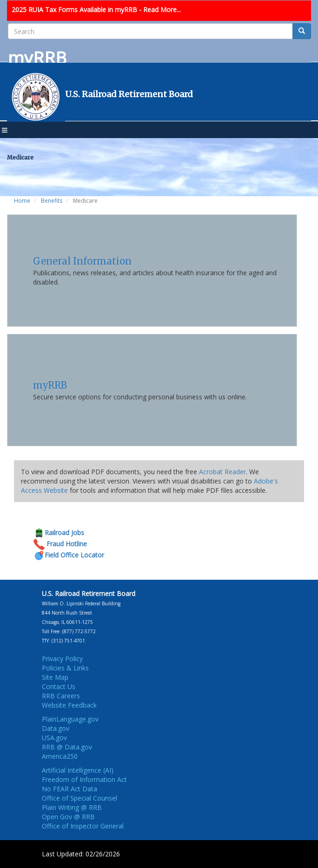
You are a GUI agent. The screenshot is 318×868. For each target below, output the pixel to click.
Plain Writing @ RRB (72, 807)
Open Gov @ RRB (68, 817)
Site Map (55, 677)
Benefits (52, 201)
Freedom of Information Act (84, 779)
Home (22, 201)
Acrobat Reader (222, 472)
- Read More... (160, 10)
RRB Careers (61, 696)
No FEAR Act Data (70, 789)
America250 (60, 756)
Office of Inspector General (83, 826)
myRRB (50, 385)
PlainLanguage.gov (70, 719)
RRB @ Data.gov (67, 747)
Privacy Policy (62, 659)
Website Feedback (69, 705)
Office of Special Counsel (79, 798)
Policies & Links (65, 668)
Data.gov (56, 728)
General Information (82, 261)
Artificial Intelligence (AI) (78, 770)
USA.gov (54, 738)
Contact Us (59, 686)
